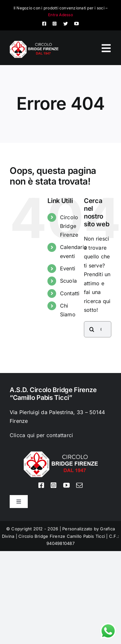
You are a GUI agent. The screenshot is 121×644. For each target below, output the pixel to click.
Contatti (70, 293)
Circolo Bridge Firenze (69, 226)
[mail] (79, 485)
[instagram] (55, 24)
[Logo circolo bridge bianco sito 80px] (34, 43)
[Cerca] (92, 329)
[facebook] (44, 24)
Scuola (68, 281)
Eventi (68, 268)
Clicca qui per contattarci (41, 435)
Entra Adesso (60, 15)
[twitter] (66, 24)
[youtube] (76, 24)
